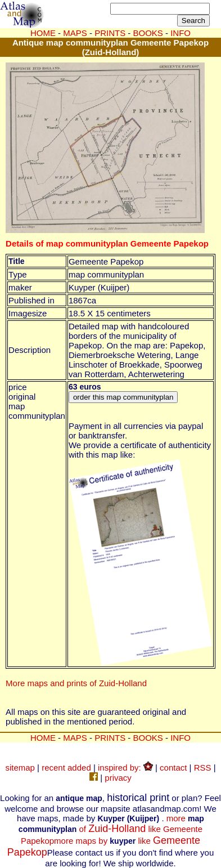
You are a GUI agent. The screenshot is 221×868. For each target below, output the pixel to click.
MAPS (75, 33)
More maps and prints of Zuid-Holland (76, 683)
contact (173, 768)
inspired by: (125, 768)
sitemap (20, 768)
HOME (43, 33)
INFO (181, 738)
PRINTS (110, 738)
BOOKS (148, 738)
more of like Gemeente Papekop (111, 829)
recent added (66, 768)
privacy (118, 778)
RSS (203, 768)
